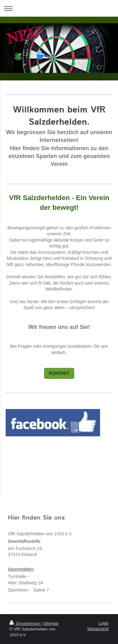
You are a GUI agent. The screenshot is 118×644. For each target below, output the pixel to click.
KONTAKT (59, 373)
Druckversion (25, 623)
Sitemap (51, 623)
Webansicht (98, 629)
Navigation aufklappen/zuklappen (59, 8)
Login (104, 623)
